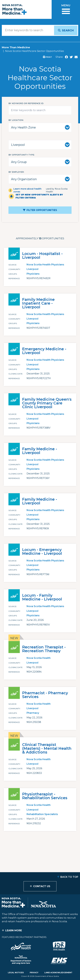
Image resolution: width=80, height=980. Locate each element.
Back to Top (69, 877)
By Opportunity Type (21, 155)
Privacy (34, 973)
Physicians (33, 274)
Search (68, 30)
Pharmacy (33, 713)
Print (47, 57)
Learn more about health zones (27, 190)
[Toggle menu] (66, 9)
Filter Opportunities (42, 210)
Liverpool (32, 269)
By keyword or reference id (26, 103)
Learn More (14, 930)
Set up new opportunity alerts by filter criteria (39, 196)
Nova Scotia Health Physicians (45, 265)
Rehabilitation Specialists (42, 814)
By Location (16, 120)
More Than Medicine (16, 47)
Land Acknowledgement (58, 973)
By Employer (16, 172)
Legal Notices (16, 973)
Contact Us (42, 886)
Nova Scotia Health (39, 658)
